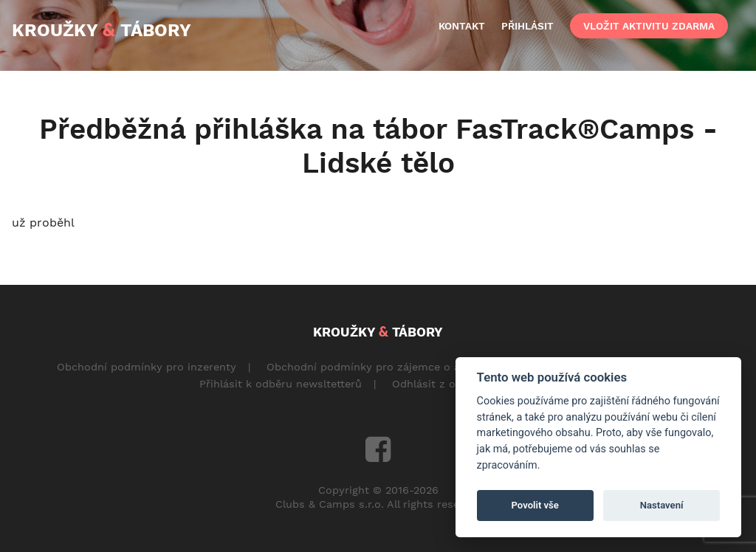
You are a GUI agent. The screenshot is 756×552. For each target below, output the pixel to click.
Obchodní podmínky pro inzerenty (147, 367)
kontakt (462, 26)
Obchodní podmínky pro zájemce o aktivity (379, 367)
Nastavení (662, 505)
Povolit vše (535, 505)
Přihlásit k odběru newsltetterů (281, 384)
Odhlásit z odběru (439, 384)
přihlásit (528, 26)
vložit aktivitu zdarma (649, 26)
